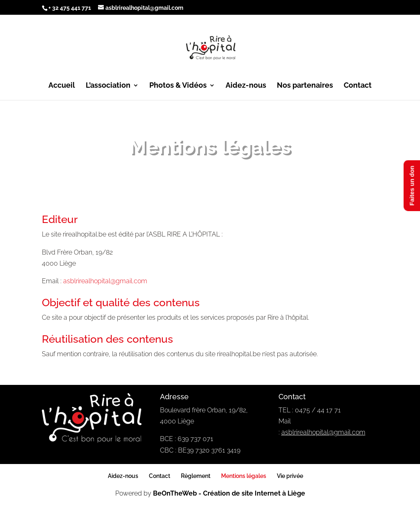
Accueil (62, 86)
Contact (358, 86)
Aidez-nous (246, 86)
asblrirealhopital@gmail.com (105, 281)
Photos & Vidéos (178, 86)
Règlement (196, 476)
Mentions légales (244, 476)
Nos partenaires (305, 86)
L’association (108, 86)
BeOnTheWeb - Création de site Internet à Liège (229, 493)
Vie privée (290, 476)
